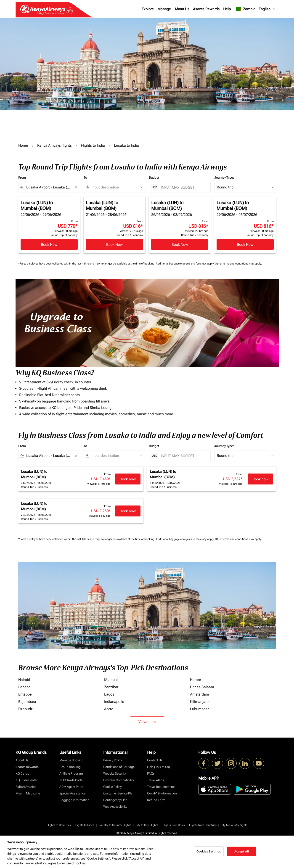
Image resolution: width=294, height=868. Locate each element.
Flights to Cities (85, 825)
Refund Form (156, 800)
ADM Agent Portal (72, 787)
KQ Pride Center (26, 780)
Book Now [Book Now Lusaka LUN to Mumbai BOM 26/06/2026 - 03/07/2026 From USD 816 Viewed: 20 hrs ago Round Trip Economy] (180, 245)
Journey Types (224, 177)
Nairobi (24, 680)
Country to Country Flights (115, 825)
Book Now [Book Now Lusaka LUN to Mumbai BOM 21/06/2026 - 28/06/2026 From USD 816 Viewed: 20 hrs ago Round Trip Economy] (114, 245)
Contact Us (155, 760)
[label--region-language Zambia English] (256, 9)
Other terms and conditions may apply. (238, 264)
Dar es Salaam (202, 687)
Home (23, 145)
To (85, 177)
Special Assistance (72, 793)
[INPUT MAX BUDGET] (183, 187)
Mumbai (111, 680)
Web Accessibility (115, 807)
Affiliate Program (71, 773)
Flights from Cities (174, 825)
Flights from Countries (203, 825)
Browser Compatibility (119, 780)
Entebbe (25, 694)
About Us (182, 9)
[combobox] (49, 187)
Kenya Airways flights (54, 145)
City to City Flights (147, 825)
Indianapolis (114, 702)
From (22, 177)
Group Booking (70, 767)
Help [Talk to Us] (159, 767)
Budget (154, 177)
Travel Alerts (156, 780)
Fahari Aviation (26, 787)
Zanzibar (111, 687)
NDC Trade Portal (71, 780)
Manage (164, 9)
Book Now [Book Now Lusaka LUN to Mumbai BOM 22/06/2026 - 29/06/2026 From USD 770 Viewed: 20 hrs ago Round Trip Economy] (49, 245)
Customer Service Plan (119, 793)
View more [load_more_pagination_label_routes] (147, 722)
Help (227, 9)
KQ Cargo (22, 773)
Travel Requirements (161, 787)
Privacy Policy (113, 760)
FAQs (151, 773)
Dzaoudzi (26, 709)
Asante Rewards (206, 9)
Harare (196, 680)
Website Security (115, 773)
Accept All (242, 851)
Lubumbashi (200, 709)
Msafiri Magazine (28, 793)
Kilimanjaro (199, 702)
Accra (109, 709)
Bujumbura (27, 702)
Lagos (109, 694)
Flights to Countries (59, 825)
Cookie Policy (112, 787)
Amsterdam (200, 694)
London (24, 687)
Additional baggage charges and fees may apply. (185, 264)
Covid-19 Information (162, 793)
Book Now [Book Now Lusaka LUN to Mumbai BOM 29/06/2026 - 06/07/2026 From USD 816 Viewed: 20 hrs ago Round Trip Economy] (245, 245)
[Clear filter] (76, 187)
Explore (148, 9)
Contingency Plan (115, 800)
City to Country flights (234, 825)
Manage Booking (71, 760)
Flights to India (93, 145)
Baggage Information (74, 800)
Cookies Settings (209, 851)
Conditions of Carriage (119, 767)
